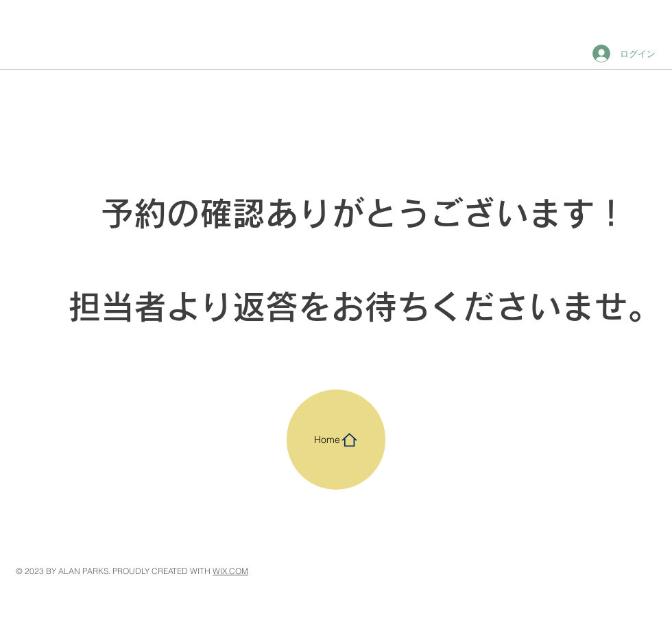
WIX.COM (230, 571)
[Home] (336, 440)
